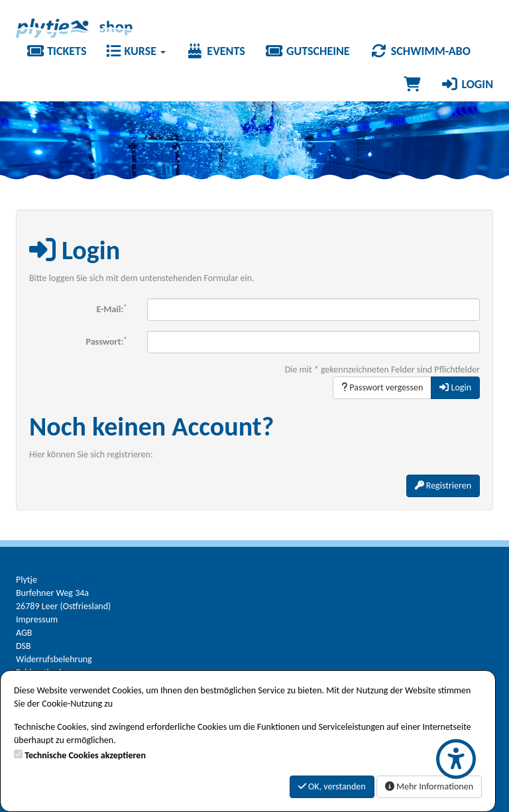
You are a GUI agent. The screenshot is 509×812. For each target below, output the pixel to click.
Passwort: (107, 341)
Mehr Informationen (429, 786)
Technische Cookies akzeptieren (85, 755)
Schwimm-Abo (420, 51)
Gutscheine (308, 51)
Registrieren (443, 486)
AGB (24, 633)
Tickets (56, 51)
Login (467, 84)
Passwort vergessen (382, 387)
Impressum (37, 619)
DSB (24, 646)
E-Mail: (112, 309)
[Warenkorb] (412, 84)
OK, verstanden (332, 786)
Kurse (136, 51)
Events (215, 51)
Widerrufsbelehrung (54, 659)
